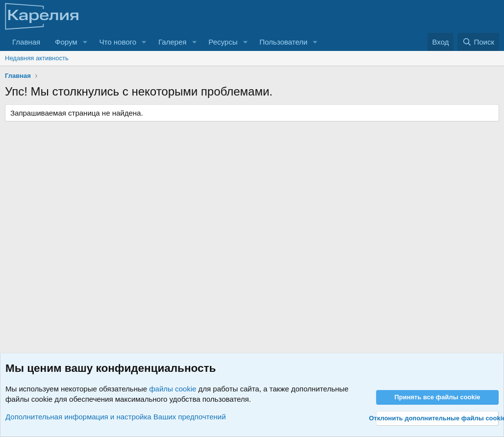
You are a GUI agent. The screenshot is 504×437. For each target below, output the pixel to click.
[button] (85, 42)
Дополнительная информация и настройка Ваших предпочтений (116, 417)
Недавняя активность (37, 58)
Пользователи (283, 42)
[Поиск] (478, 42)
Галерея (173, 42)
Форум (66, 42)
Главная (26, 42)
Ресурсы (223, 42)
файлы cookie (173, 389)
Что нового (118, 42)
